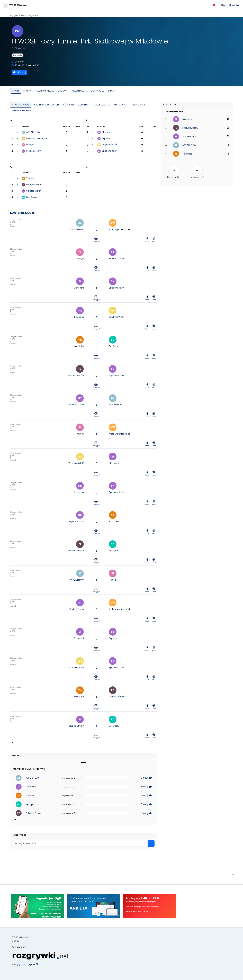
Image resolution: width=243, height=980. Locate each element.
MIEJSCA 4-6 (139, 105)
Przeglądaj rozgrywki (25, 964)
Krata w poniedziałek (37, 138)
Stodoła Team (34, 151)
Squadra (107, 138)
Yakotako (31, 178)
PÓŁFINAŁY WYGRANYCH (46, 105)
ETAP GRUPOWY (21, 105)
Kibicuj (19, 72)
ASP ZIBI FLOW (33, 132)
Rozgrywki (14, 16)
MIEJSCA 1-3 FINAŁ (22, 110)
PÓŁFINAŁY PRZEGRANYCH (77, 105)
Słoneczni (107, 132)
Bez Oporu (31, 197)
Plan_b (30, 145)
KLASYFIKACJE (79, 91)
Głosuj (146, 778)
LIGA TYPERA (97, 91)
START (16, 91)
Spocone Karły (109, 151)
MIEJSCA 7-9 (121, 105)
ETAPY (27, 91)
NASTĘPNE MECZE (45, 91)
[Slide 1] (84, 763)
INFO (111, 91)
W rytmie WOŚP (110, 145)
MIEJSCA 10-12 (102, 105)
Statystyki (169, 104)
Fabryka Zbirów (34, 185)
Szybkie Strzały (34, 191)
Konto (234, 5)
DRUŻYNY (63, 91)
